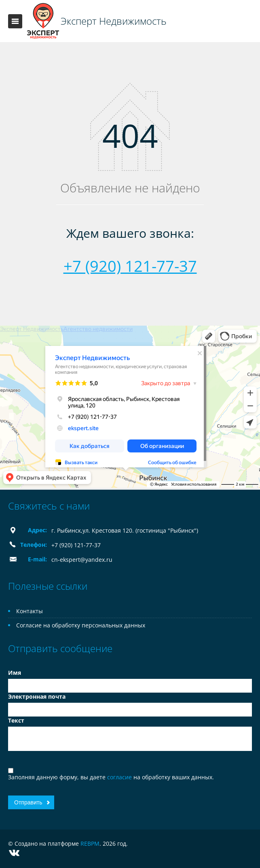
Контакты (30, 611)
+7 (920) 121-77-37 (130, 266)
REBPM (90, 843)
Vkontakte (14, 853)
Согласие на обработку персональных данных (81, 625)
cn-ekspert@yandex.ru (82, 560)
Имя (15, 673)
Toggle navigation (15, 21)
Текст (16, 720)
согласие (120, 777)
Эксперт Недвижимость (114, 21)
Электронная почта (37, 696)
